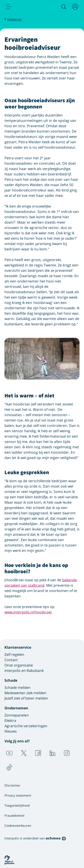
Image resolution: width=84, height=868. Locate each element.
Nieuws (11, 731)
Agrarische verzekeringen (26, 726)
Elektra (10, 721)
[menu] (9, 7)
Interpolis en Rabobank (24, 671)
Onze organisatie (19, 665)
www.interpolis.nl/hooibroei (28, 612)
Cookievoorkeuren (18, 825)
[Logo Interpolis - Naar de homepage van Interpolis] (28, 7)
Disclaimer (12, 785)
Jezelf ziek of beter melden (26, 698)
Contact (11, 660)
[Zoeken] (64, 7)
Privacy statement (18, 795)
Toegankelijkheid (17, 805)
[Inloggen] (75, 7)
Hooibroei (14, 19)
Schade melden (17, 687)
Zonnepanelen (17, 715)
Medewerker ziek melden (25, 693)
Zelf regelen (14, 654)
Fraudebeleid (14, 815)
